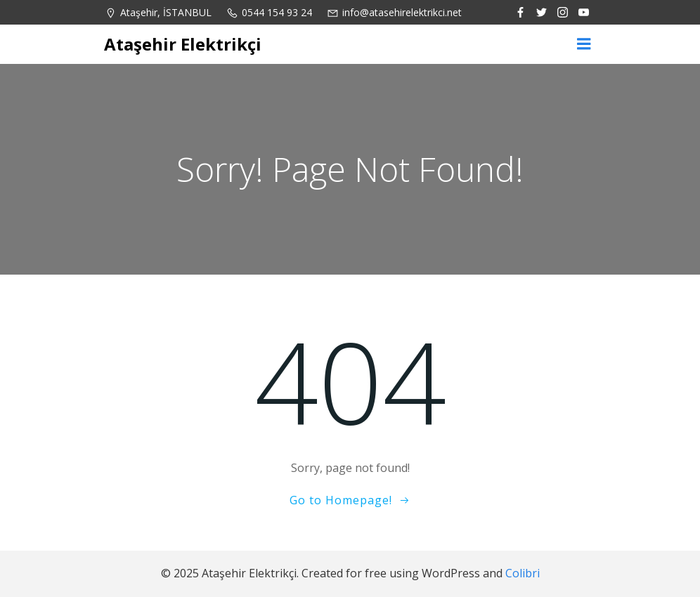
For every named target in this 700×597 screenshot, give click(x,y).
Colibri (523, 573)
